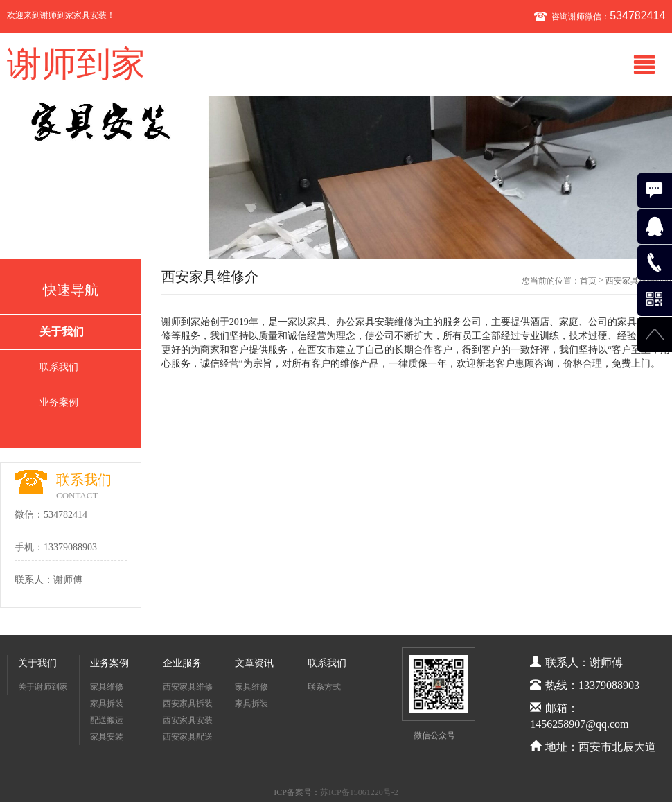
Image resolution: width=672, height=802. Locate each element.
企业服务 (182, 663)
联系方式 (324, 687)
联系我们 (59, 367)
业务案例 (59, 402)
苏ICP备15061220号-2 (359, 792)
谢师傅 (68, 580)
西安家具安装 (188, 720)
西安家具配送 (188, 737)
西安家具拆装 (188, 704)
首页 (588, 281)
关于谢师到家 (43, 687)
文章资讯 (254, 663)
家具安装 (107, 737)
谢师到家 (76, 64)
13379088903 (70, 547)
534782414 (637, 16)
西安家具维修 (188, 687)
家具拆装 (107, 704)
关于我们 (62, 332)
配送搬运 (107, 720)
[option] (336, 177)
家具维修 (107, 687)
